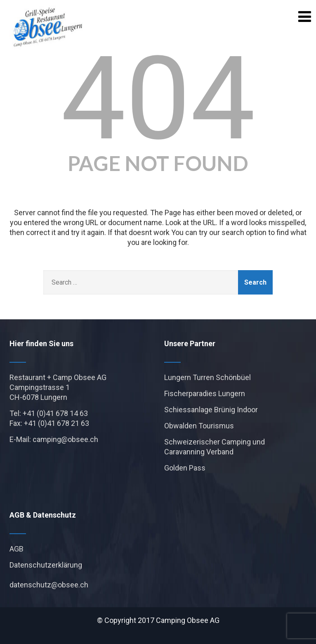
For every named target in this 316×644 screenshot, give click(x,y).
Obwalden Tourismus (199, 426)
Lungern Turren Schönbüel (208, 377)
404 (158, 99)
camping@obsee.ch (65, 439)
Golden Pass (185, 468)
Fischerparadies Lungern (205, 393)
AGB (17, 549)
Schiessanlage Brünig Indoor (211, 410)
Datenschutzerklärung (46, 565)
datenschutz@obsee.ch (49, 585)
